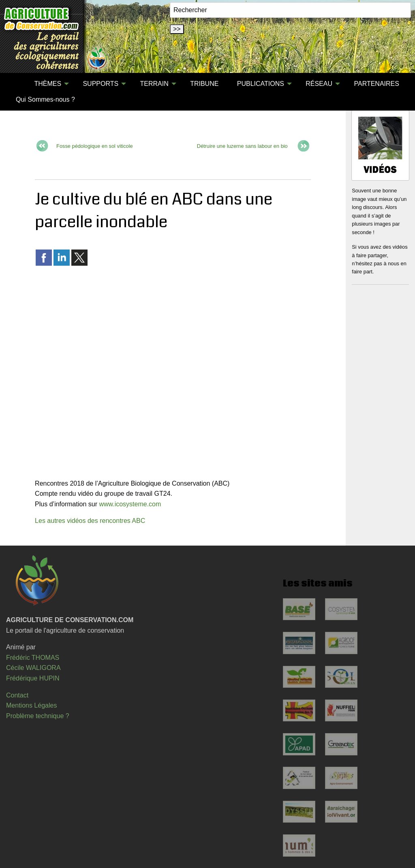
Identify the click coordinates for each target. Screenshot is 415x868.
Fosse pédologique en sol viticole (95, 146)
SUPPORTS (101, 84)
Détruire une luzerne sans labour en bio (242, 146)
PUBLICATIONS (261, 84)
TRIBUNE (204, 84)
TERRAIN (154, 84)
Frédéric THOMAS (33, 658)
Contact (17, 695)
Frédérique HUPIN (33, 678)
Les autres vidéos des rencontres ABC (90, 521)
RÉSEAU (319, 84)
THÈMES (48, 84)
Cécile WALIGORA (33, 668)
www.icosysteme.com (130, 504)
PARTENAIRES (376, 84)
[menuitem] (16, 84)
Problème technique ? (38, 716)
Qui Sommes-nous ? (45, 99)
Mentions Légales (31, 705)
